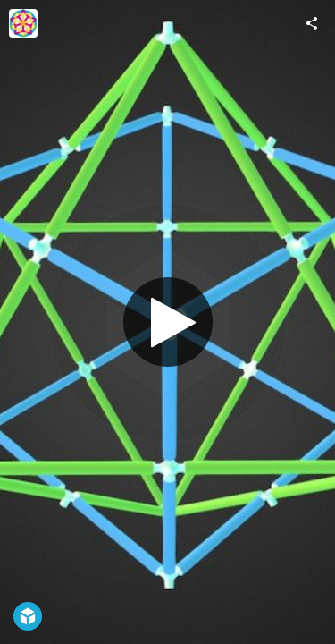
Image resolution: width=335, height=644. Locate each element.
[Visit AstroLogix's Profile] (23, 23)
